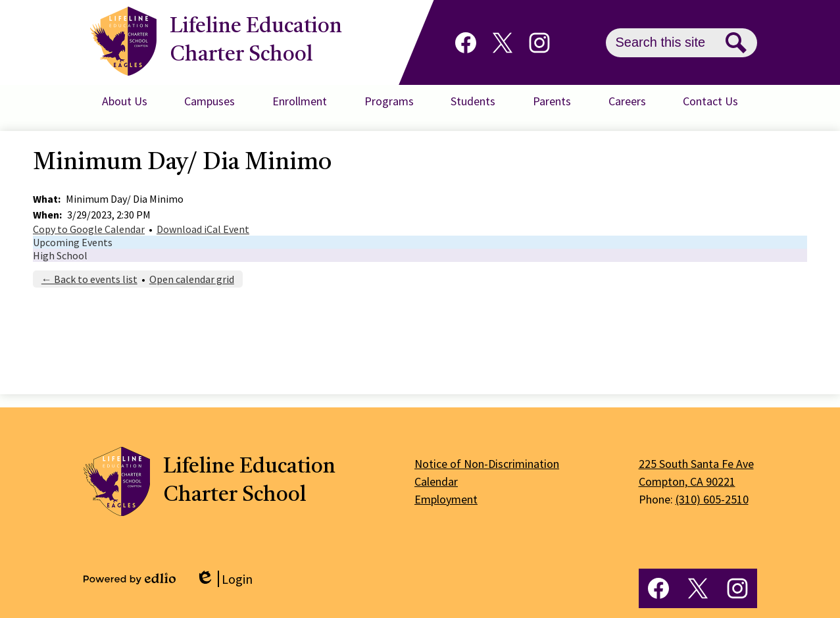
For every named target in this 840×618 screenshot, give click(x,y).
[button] (125, 101)
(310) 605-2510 (712, 499)
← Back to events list (89, 279)
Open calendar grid (192, 279)
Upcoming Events (73, 242)
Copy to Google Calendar (89, 229)
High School (60, 255)
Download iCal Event (203, 229)
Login (224, 579)
